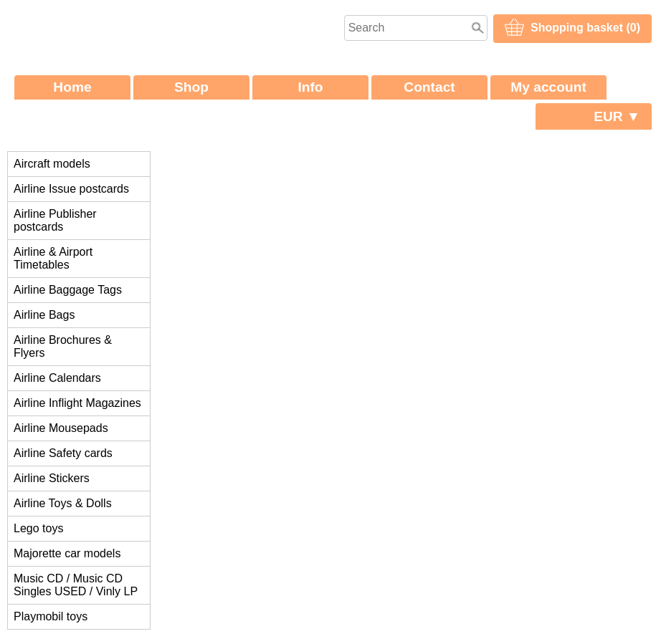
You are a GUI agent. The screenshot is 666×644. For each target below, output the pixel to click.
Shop (191, 87)
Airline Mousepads (61, 428)
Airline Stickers (52, 478)
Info (310, 87)
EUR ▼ (617, 116)
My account (548, 87)
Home (72, 87)
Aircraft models (52, 164)
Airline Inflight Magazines (77, 403)
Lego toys (38, 528)
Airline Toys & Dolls (63, 503)
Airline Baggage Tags (68, 290)
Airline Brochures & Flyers (63, 346)
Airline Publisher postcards (55, 220)
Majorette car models (67, 553)
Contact (429, 87)
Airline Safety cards (63, 453)
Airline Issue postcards (71, 189)
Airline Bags (44, 315)
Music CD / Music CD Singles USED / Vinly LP (76, 585)
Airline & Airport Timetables (53, 258)
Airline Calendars (57, 378)
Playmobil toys (51, 616)
